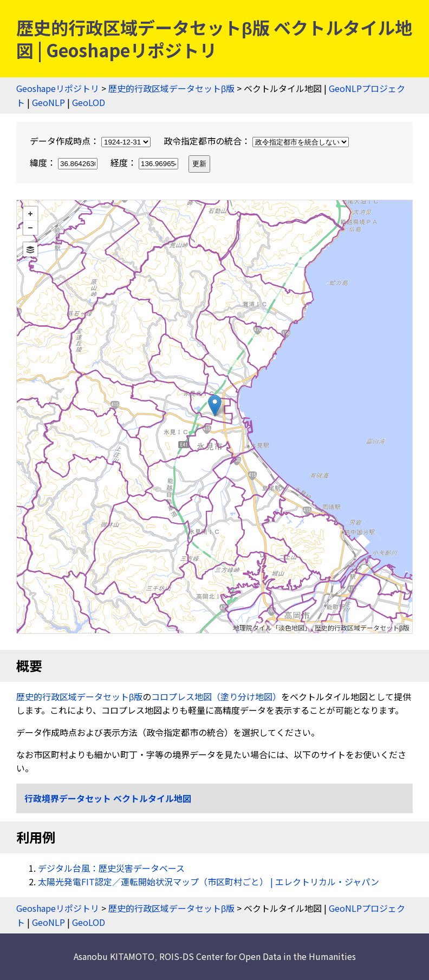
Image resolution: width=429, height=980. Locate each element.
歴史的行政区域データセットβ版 (171, 88)
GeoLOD (89, 102)
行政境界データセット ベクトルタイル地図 (108, 798)
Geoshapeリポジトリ (58, 88)
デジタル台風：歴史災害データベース (111, 868)
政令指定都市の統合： (256, 141)
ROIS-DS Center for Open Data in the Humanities (258, 956)
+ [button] (30, 214)
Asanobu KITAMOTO (114, 956)
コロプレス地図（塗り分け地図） (216, 696)
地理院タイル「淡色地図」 (272, 627)
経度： (145, 162)
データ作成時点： (91, 141)
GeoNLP (48, 102)
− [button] (30, 228)
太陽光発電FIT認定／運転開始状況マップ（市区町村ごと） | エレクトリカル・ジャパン (209, 882)
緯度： (65, 162)
